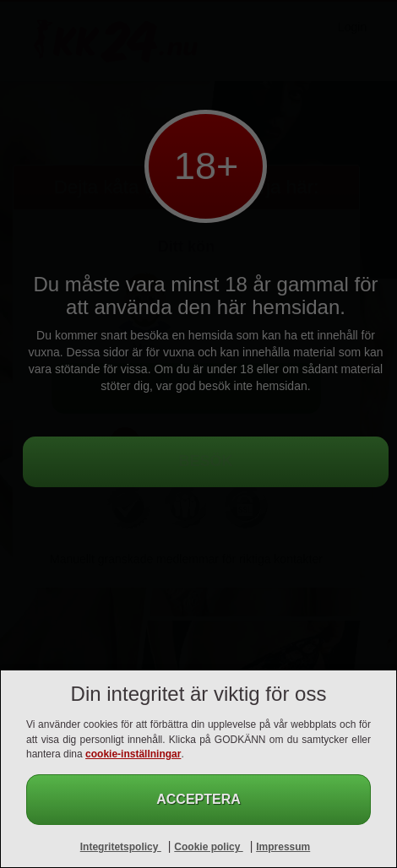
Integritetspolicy (121, 847)
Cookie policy (208, 847)
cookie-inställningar (133, 754)
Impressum (283, 847)
